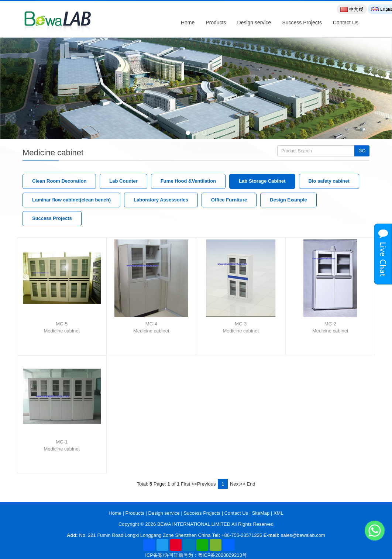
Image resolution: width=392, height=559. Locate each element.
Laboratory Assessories (161, 200)
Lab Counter (123, 181)
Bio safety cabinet (329, 181)
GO (362, 151)
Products (216, 23)
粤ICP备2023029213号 (222, 555)
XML (278, 513)
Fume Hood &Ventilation (188, 181)
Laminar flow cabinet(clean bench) (71, 200)
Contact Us (346, 23)
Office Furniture (229, 200)
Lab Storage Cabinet (262, 181)
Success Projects (302, 23)
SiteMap (261, 513)
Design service (254, 23)
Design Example (288, 200)
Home (188, 23)
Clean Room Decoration (59, 181)
